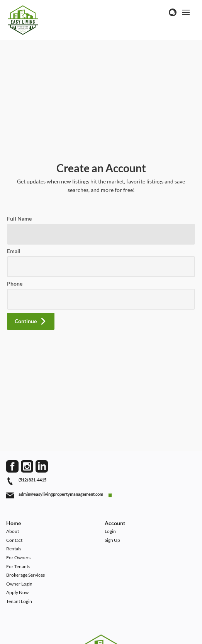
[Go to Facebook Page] (12, 466)
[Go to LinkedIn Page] (42, 466)
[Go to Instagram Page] (27, 466)
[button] (31, 321)
